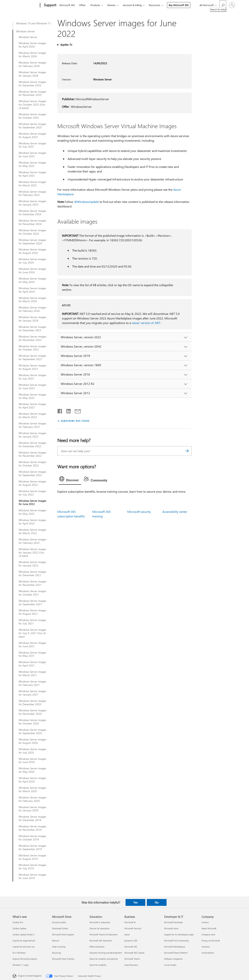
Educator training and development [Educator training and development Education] (106, 953)
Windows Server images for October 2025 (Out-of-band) (32, 105)
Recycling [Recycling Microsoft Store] (56, 953)
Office (82, 5)
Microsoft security (139, 512)
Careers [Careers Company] (205, 922)
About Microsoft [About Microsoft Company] (209, 928)
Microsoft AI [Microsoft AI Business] (130, 922)
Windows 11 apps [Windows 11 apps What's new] (21, 965)
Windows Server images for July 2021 (32, 622)
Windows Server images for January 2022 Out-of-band (32, 553)
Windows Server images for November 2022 (32, 454)
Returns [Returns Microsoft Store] (56, 941)
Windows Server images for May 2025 (32, 164)
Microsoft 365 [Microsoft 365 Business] (131, 947)
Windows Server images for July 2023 (32, 377)
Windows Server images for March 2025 (32, 184)
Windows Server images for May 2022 (32, 512)
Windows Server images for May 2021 (32, 654)
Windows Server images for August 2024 (32, 251)
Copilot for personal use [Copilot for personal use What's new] (24, 947)
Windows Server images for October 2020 (32, 722)
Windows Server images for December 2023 (32, 329)
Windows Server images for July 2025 (32, 145)
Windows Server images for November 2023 (32, 338)
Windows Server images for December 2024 (32, 213)
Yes (135, 902)
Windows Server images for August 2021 (32, 612)
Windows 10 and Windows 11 (34, 23)
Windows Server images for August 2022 (32, 483)
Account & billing (132, 5)
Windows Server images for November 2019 (32, 828)
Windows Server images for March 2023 (32, 415)
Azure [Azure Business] (127, 934)
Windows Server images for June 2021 (32, 645)
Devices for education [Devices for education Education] (99, 928)
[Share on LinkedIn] (67, 410)
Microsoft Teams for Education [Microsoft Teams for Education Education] (104, 934)
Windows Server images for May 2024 (32, 280)
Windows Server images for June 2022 (32, 503)
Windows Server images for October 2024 (32, 232)
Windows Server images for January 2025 (32, 203)
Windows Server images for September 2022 (32, 473)
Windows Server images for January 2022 (32, 564)
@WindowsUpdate (86, 202)
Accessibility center (175, 512)
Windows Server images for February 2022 (32, 541)
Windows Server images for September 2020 (32, 731)
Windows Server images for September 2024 (32, 242)
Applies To (66, 45)
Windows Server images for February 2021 (32, 683)
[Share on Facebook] (60, 410)
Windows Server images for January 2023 (32, 435)
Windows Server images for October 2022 (32, 464)
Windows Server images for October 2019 (32, 838)
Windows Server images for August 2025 (32, 135)
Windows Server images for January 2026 (32, 74)
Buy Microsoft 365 (179, 5)
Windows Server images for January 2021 (32, 693)
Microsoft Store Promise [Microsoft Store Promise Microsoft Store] (63, 959)
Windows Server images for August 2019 (32, 857)
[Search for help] (223, 5)
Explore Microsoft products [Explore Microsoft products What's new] (25, 959)
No (157, 902)
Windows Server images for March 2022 (32, 531)
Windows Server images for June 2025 (32, 155)
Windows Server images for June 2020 (32, 761)
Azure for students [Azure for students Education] (98, 965)
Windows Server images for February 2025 (32, 193)
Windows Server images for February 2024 (32, 309)
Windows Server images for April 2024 (32, 290)
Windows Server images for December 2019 (32, 818)
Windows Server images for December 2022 (32, 445)
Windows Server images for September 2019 (32, 847)
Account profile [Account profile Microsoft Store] (59, 922)
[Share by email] (76, 410)
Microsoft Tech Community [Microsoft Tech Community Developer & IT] (176, 941)
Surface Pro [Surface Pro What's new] (18, 922)
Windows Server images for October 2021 (32, 593)
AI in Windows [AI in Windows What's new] (19, 953)
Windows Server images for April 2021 (32, 664)
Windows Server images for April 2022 (32, 522)
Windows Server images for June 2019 (32, 876)
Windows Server (25, 31)
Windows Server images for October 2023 (32, 348)
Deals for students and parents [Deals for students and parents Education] (104, 959)
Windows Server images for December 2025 (32, 84)
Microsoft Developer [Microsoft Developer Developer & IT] (174, 922)
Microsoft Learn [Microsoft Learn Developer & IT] (171, 928)
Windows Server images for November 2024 (32, 222)
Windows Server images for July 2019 (32, 867)
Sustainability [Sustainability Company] (208, 953)
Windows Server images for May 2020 (32, 770)
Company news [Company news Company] (208, 934)
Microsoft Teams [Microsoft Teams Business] (132, 959)
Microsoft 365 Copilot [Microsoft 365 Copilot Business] (134, 953)
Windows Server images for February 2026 (32, 64)
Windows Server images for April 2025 (32, 174)
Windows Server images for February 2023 (32, 425)
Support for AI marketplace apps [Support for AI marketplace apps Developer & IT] (179, 934)
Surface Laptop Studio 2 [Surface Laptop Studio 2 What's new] (23, 934)
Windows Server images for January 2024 (32, 319)
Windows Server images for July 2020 (32, 751)
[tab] (70, 480)
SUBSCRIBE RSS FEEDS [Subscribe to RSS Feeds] (75, 421)
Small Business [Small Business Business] (131, 965)
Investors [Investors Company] (206, 947)
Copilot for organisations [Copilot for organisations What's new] (24, 941)
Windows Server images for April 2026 (32, 45)
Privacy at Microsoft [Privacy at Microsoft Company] (211, 941)
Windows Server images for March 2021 (32, 673)
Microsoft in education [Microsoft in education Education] (100, 922)
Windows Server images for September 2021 (32, 603)
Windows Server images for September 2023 (32, 357)
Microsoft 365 (67, 5)
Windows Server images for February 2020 (32, 799)
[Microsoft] (26, 5)
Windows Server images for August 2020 (32, 741)
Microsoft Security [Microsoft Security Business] (133, 928)
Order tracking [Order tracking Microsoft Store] (59, 947)
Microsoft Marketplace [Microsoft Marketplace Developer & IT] (175, 947)
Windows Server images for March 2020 (32, 789)
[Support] (50, 5)
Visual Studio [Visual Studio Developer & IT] (170, 965)
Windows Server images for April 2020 (32, 780)
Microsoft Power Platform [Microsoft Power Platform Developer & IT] (176, 953)
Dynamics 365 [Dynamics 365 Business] (131, 941)
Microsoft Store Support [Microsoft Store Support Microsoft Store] (63, 934)
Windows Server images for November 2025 (32, 93)
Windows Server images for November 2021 (32, 583)
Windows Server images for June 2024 (32, 271)
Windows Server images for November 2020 (32, 712)
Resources (155, 5)
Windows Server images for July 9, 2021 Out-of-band (33, 633)
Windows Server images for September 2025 (32, 126)
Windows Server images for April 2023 (32, 406)
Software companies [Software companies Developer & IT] (173, 959)
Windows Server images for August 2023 (32, 367)
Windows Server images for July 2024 (32, 261)
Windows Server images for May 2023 (32, 396)
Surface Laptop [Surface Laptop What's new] (19, 928)
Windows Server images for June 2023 (32, 387)
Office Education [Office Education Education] (97, 947)
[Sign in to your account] (232, 5)
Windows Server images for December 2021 (32, 573)
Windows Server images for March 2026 (32, 55)
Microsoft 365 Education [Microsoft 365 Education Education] (101, 941)
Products (95, 5)
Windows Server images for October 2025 (32, 116)
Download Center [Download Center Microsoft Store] (60, 928)
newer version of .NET (146, 323)
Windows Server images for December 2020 (32, 703)
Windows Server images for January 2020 (32, 809)
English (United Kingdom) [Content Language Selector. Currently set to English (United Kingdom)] (30, 976)
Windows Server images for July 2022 (32, 493)
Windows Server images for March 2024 (32, 300)
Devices (111, 5)
